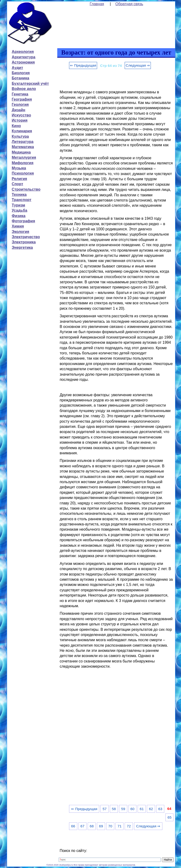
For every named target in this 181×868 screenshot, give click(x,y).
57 (105, 809)
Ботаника (21, 78)
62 (151, 809)
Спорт (17, 184)
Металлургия (24, 157)
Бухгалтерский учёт (30, 84)
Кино (16, 126)
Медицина (21, 152)
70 (110, 826)
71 (120, 826)
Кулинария (22, 131)
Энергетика (22, 247)
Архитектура (24, 57)
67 (82, 826)
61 (142, 809)
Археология (23, 52)
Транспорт (22, 200)
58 (114, 809)
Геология (20, 105)
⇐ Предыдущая (83, 65)
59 (123, 809)
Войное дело (24, 89)
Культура (20, 136)
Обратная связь (129, 4)
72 (129, 826)
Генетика (20, 94)
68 (92, 826)
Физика (19, 216)
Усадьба (20, 210)
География (22, 99)
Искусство (21, 115)
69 (101, 826)
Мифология (23, 163)
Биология (21, 73)
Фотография (23, 221)
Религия (19, 179)
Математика (23, 147)
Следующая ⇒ (138, 65)
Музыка (19, 168)
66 (73, 826)
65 (170, 817)
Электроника (24, 242)
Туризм (19, 205)
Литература (23, 142)
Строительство (26, 189)
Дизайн (19, 110)
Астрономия (23, 62)
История (20, 120)
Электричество (26, 237)
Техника (19, 195)
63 (160, 809)
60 (132, 809)
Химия (18, 226)
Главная (97, 4)
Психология (23, 173)
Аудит (17, 68)
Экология (21, 232)
